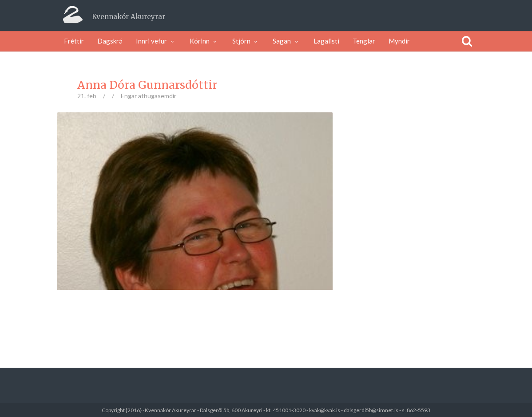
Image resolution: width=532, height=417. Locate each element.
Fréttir (74, 41)
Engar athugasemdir (149, 96)
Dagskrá (110, 41)
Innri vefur (156, 41)
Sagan (286, 41)
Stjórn (246, 41)
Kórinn (204, 41)
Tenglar (364, 41)
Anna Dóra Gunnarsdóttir (147, 85)
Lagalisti (326, 41)
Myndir (399, 41)
